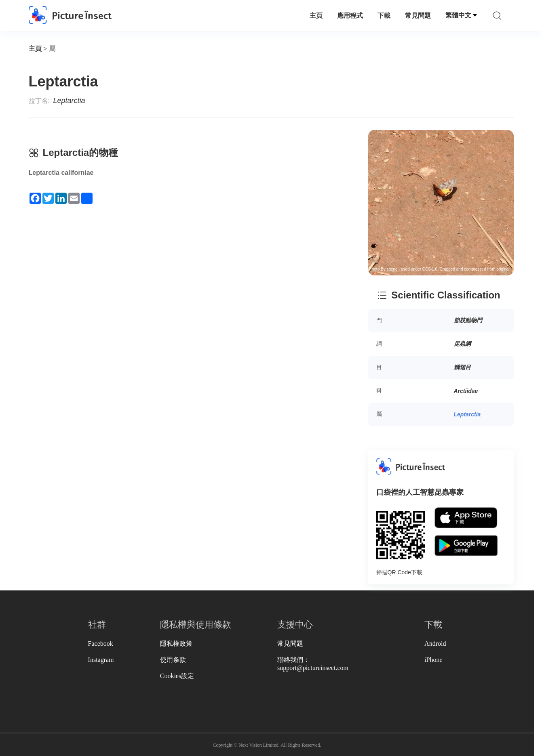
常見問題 (418, 16)
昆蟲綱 (462, 344)
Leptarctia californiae (61, 173)
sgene (222, 124)
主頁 (316, 16)
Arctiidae (466, 391)
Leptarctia (467, 414)
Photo (205, 124)
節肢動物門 (468, 320)
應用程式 (350, 16)
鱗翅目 (462, 367)
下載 (384, 16)
